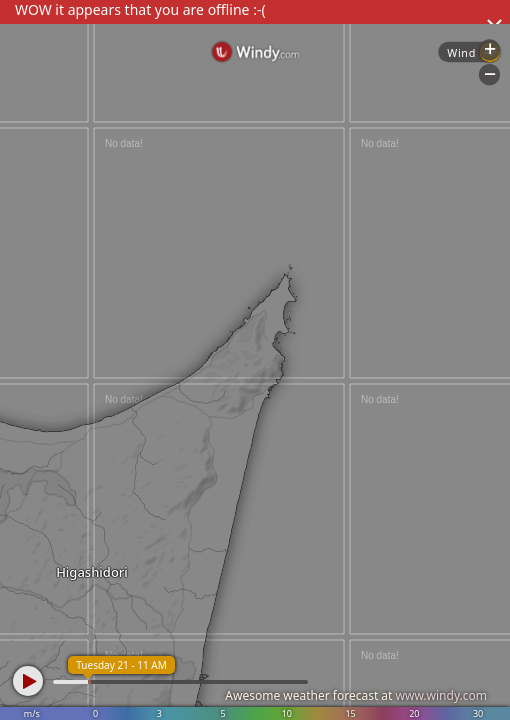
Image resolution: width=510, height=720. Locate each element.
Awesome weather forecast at (356, 695)
